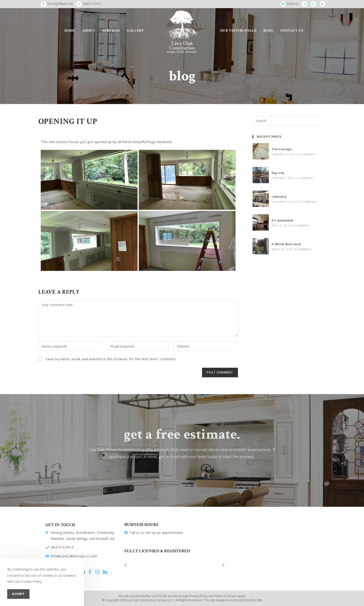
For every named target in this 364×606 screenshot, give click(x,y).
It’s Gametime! (283, 220)
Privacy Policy (199, 596)
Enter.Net (256, 600)
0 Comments (306, 154)
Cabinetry (279, 197)
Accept (18, 594)
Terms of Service (226, 596)
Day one (278, 173)
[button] (125, 565)
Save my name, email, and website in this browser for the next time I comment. (111, 359)
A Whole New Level (286, 244)
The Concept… (283, 149)
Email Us (293, 4)
